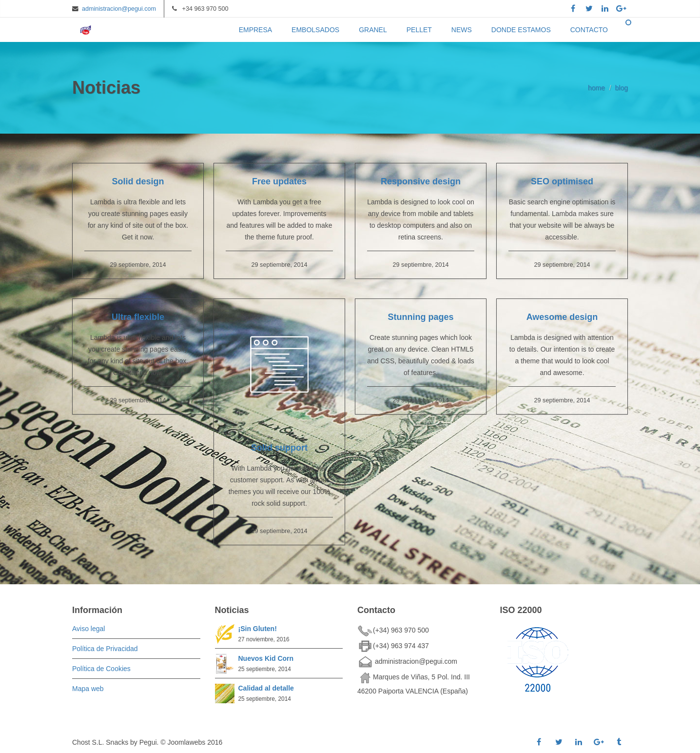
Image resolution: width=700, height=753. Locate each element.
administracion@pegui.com (119, 9)
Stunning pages (421, 317)
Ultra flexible (138, 317)
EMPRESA (255, 30)
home (596, 88)
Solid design (138, 181)
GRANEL (373, 30)
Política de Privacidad (105, 649)
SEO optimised (562, 181)
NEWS (462, 30)
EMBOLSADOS (315, 30)
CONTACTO (589, 30)
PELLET (419, 30)
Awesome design (562, 317)
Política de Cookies (101, 669)
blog (622, 88)
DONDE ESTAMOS (521, 30)
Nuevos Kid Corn (266, 658)
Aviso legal (88, 629)
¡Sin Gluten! (258, 629)
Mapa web (88, 689)
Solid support (279, 448)
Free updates (279, 181)
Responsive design (421, 181)
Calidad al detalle (266, 688)
